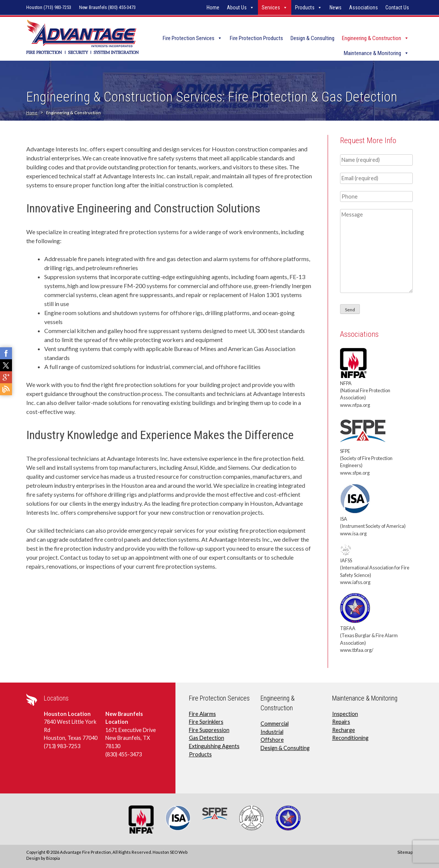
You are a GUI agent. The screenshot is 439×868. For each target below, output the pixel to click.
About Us (237, 7)
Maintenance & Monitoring (372, 53)
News (336, 7)
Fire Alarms (202, 714)
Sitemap (405, 852)
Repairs (341, 722)
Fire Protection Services (189, 38)
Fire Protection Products (256, 38)
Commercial (275, 724)
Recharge (344, 730)
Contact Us (397, 7)
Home (213, 7)
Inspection (345, 714)
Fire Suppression (209, 730)
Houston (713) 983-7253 (49, 7)
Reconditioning (350, 738)
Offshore (272, 740)
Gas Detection (207, 738)
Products (305, 7)
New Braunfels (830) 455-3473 (107, 7)
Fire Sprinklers (206, 722)
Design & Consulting (312, 38)
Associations (363, 7)
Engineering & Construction (372, 38)
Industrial (272, 732)
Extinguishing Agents (214, 746)
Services (271, 7)
